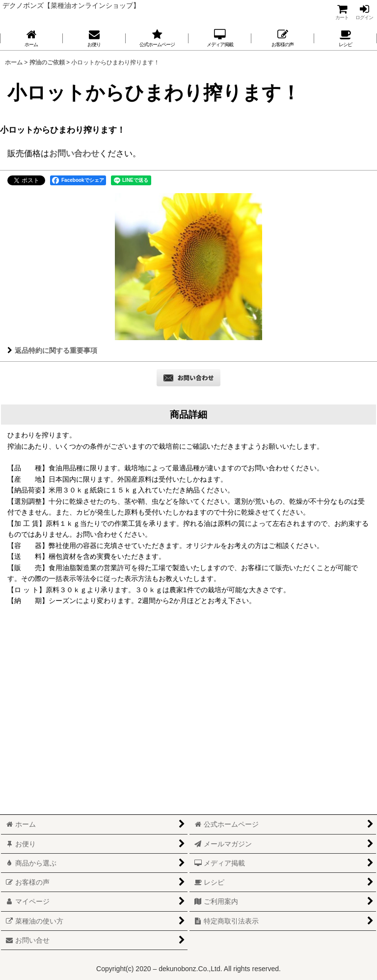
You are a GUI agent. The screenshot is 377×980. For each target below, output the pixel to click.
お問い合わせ (74, 153)
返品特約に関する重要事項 (52, 350)
